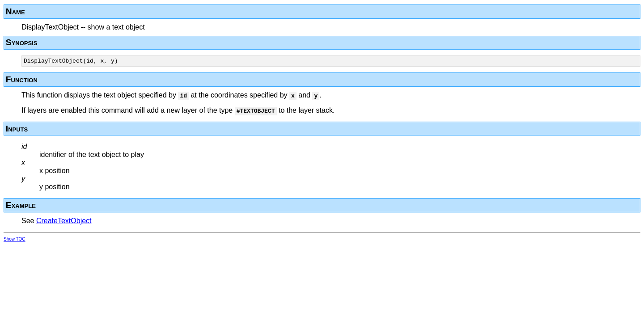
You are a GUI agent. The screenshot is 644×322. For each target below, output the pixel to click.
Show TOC (15, 240)
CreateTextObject (64, 222)
